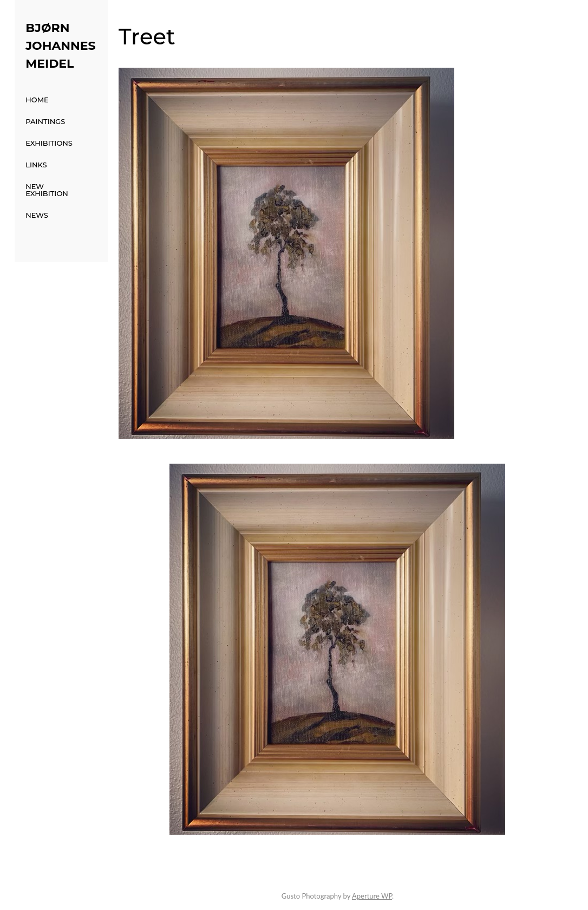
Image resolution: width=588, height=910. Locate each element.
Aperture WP (372, 896)
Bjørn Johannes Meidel (60, 46)
